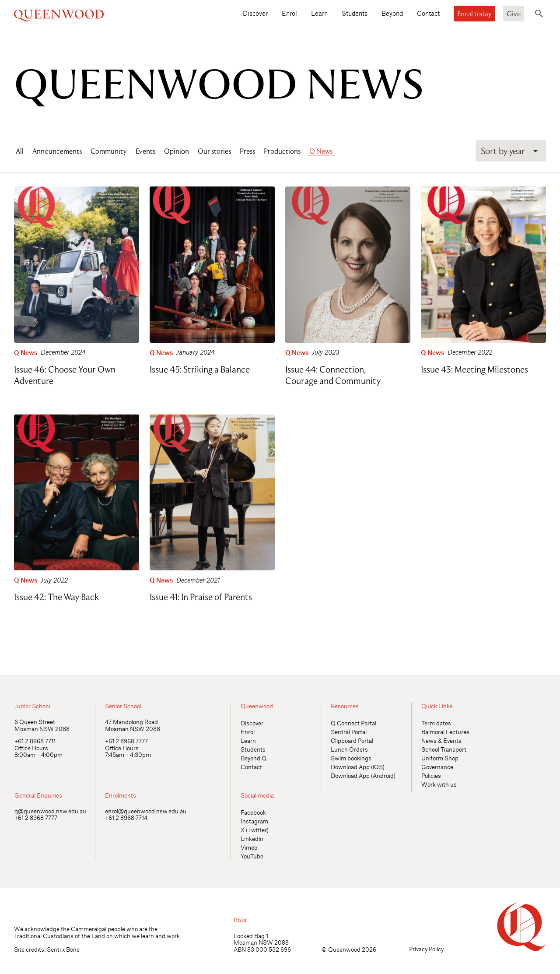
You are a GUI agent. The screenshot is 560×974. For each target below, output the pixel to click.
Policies (431, 775)
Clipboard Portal (352, 740)
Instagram (254, 821)
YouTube (252, 856)
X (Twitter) (255, 830)
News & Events (441, 740)
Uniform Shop (440, 758)
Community (109, 151)
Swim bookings (351, 758)
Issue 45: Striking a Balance (200, 369)
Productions (282, 151)
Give (514, 14)
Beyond (392, 13)
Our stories (214, 151)
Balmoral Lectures (445, 732)
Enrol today (474, 14)
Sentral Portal (349, 732)
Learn (319, 13)
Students (355, 13)
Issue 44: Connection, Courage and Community (333, 375)
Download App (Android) (363, 775)
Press (247, 151)
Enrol (289, 13)
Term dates (436, 723)
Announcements (57, 151)
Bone (73, 949)
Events (145, 151)
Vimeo (249, 847)
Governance (437, 767)
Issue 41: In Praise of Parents (201, 595)
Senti (54, 949)
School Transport (444, 749)
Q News (321, 151)
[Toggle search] (539, 14)
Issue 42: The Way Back (56, 595)
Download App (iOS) (358, 767)
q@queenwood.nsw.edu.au (50, 811)
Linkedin (252, 839)
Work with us (439, 784)
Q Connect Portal (353, 723)
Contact (428, 13)
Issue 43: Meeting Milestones (474, 369)
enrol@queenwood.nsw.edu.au (146, 811)
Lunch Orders (349, 749)
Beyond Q (254, 758)
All (20, 151)
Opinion (177, 151)
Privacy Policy (426, 949)
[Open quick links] (539, 653)
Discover (255, 13)
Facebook (253, 812)
